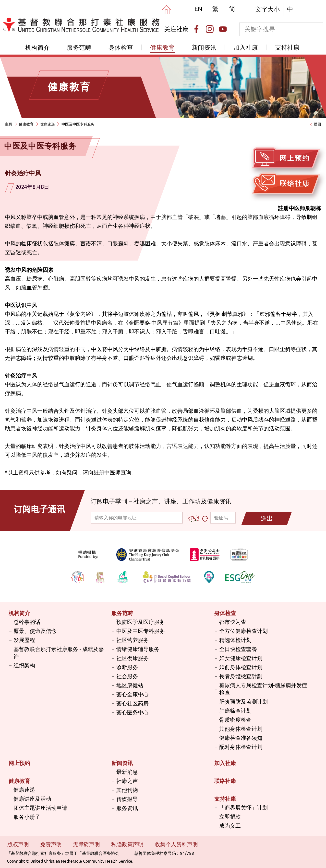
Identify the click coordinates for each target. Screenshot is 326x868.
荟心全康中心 (133, 694)
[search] (316, 29)
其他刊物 (127, 790)
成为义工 (230, 826)
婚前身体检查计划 (241, 667)
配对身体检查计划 (241, 747)
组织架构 (24, 665)
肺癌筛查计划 (235, 711)
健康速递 (48, 124)
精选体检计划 (235, 640)
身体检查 (121, 47)
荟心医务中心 (133, 712)
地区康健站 (130, 685)
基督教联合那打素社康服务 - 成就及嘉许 (59, 653)
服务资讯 (127, 808)
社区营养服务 (133, 640)
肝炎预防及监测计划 (243, 702)
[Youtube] (223, 29)
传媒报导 (127, 799)
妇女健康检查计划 (241, 658)
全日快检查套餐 (238, 649)
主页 (9, 124)
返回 (317, 124)
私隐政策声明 (128, 844)
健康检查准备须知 (241, 738)
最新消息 (127, 772)
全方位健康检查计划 (243, 631)
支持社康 (287, 47)
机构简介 (37, 47)
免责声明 (52, 844)
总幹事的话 (27, 622)
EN (198, 9)
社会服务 (127, 676)
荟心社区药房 (133, 703)
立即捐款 (230, 817)
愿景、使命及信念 (35, 631)
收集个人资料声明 (176, 844)
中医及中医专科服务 (78, 124)
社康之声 (127, 781)
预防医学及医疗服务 (141, 622)
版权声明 (19, 844)
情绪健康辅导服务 (138, 649)
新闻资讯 (204, 47)
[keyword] (275, 29)
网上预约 (19, 763)
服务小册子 (27, 817)
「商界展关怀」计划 (243, 807)
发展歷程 (24, 640)
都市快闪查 (233, 622)
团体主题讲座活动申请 (40, 808)
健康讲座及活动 (32, 799)
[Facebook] (196, 29)
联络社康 (225, 781)
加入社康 (246, 47)
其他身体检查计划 (241, 729)
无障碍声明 (87, 844)
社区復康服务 (133, 658)
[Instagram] (210, 29)
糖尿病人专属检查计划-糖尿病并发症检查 (263, 689)
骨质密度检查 (235, 720)
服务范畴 (79, 47)
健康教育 (162, 47)
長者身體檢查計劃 (241, 676)
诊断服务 (127, 667)
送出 (267, 518)
